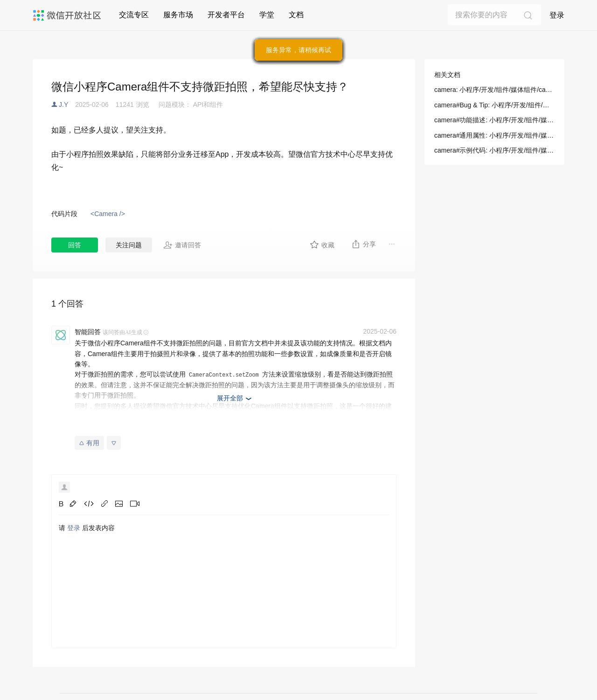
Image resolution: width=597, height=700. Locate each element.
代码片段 (64, 214)
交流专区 (134, 15)
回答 (75, 245)
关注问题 (129, 245)
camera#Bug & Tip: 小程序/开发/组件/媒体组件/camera (494, 105)
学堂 (267, 15)
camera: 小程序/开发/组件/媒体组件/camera (494, 90)
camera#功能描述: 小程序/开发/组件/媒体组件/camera (494, 120)
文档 (296, 15)
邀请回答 (182, 245)
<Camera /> (108, 214)
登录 (557, 15)
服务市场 (178, 15)
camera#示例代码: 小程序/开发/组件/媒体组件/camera (494, 150)
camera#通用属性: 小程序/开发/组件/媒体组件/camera (494, 135)
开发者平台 (226, 15)
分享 (364, 244)
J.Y (63, 105)
